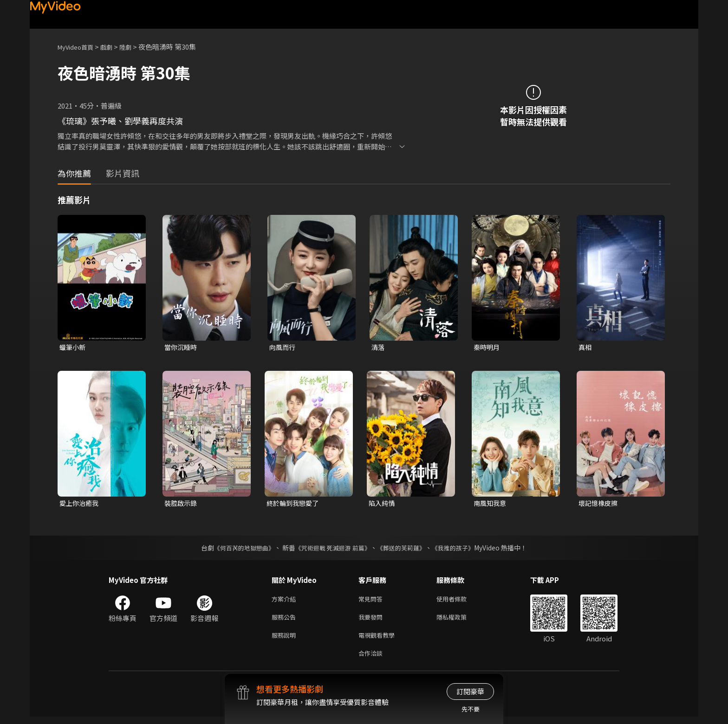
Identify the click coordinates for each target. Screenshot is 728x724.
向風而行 (283, 347)
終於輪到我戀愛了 (294, 504)
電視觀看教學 (379, 640)
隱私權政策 (459, 621)
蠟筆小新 (73, 347)
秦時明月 (487, 347)
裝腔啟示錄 (182, 504)
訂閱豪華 (470, 691)
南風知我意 (491, 504)
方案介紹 (286, 601)
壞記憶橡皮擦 (599, 504)
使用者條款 (459, 601)
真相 (585, 347)
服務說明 (286, 640)
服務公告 (286, 621)
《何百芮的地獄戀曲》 (238, 549)
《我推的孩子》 (460, 549)
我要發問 (372, 621)
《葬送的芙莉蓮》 (405, 549)
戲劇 (114, 47)
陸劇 (135, 47)
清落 (378, 347)
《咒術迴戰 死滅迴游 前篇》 (332, 549)
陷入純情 (383, 504)
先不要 (471, 709)
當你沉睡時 (182, 347)
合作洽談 (372, 660)
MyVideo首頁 (79, 47)
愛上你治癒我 (80, 504)
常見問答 (372, 601)
